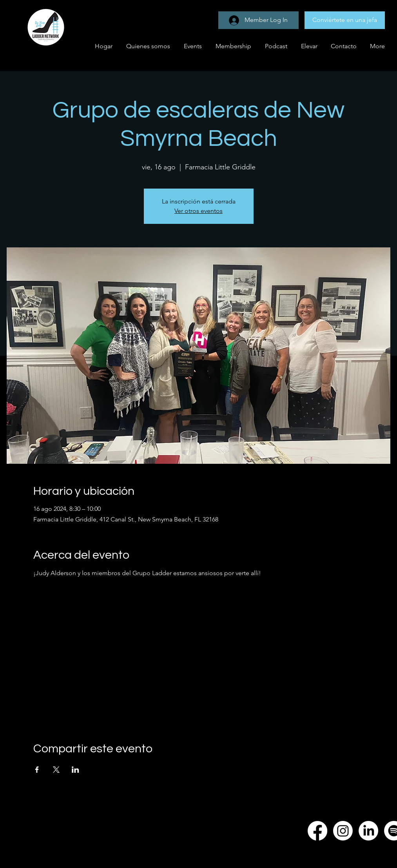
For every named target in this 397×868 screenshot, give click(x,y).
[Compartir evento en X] (56, 770)
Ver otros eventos (198, 211)
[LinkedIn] (368, 831)
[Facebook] (317, 831)
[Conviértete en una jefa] (345, 20)
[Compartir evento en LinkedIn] (75, 770)
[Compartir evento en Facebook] (37, 770)
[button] (192, 46)
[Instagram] (343, 831)
